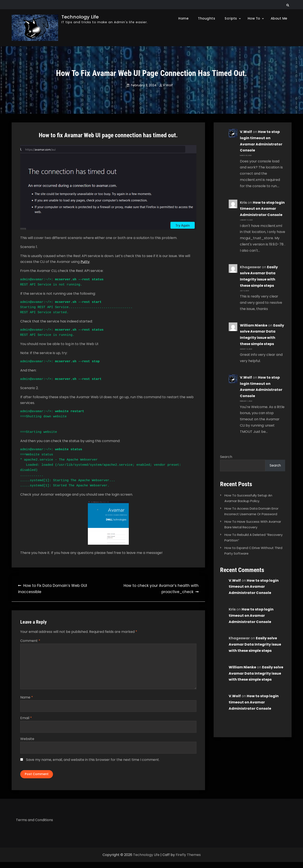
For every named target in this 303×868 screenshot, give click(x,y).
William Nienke (254, 325)
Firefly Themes (188, 861)
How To (254, 18)
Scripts (231, 18)
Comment (30, 641)
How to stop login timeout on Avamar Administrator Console (262, 209)
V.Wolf (168, 85)
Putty (85, 262)
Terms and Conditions (34, 826)
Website (27, 742)
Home (183, 18)
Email (26, 721)
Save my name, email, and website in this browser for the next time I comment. (93, 763)
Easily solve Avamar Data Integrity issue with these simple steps (255, 645)
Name (27, 700)
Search (226, 457)
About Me (279, 18)
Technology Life (80, 17)
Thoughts (207, 18)
